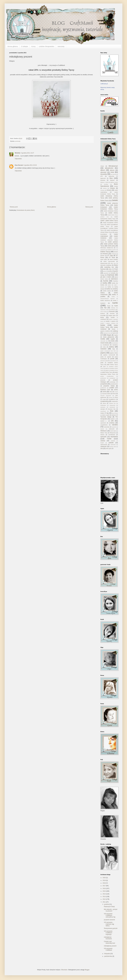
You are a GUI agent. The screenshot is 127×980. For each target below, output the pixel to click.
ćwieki (115, 200)
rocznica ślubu (106, 394)
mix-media (111, 341)
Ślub (112, 411)
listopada (107, 954)
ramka (116, 390)
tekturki (114, 415)
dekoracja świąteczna (107, 248)
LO (102, 335)
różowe (111, 397)
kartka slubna (107, 291)
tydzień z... (104, 421)
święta (102, 413)
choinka (102, 190)
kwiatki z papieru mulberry (108, 323)
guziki (116, 271)
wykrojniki (103, 437)
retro (111, 392)
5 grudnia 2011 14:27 (27, 153)
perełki (112, 359)
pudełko (112, 388)
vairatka (115, 425)
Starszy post (89, 207)
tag (108, 413)
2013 (104, 897)
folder (110, 269)
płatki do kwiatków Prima (112, 370)
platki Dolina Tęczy (112, 365)
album (103, 170)
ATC (102, 176)
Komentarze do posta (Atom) (26, 210)
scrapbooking (105, 401)
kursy (102, 317)
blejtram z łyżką (104, 182)
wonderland (112, 435)
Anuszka (104, 174)
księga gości (112, 315)
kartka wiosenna (105, 300)
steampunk (112, 407)
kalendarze (114, 279)
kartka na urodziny (112, 289)
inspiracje (111, 275)
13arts (102, 166)
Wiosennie (113, 433)
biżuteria (103, 180)
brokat (116, 186)
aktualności (109, 168)
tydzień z (113, 419)
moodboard (106, 345)
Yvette (109, 439)
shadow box (112, 403)
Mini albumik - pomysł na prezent (111, 910)
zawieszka (113, 445)
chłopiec (112, 188)
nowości (103, 349)
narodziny (115, 345)
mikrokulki (103, 341)
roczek (116, 392)
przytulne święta (109, 386)
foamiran (103, 269)
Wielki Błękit (113, 431)
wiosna (102, 435)
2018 (104, 883)
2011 (104, 902)
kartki (115, 303)
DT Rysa (112, 257)
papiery (103, 353)
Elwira (116, 265)
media (103, 339)
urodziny (112, 423)
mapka (116, 335)
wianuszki (112, 429)
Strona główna (13, 46)
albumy (112, 170)
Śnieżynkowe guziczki (111, 928)
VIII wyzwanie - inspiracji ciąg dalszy (109, 924)
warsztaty (61, 46)
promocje (18, 141)
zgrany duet (113, 447)
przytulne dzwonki (109, 920)
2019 (104, 880)
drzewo (102, 256)
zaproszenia (104, 445)
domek (116, 252)
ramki (104, 392)
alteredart (103, 172)
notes (104, 347)
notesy (111, 347)
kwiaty (103, 325)
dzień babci (104, 259)
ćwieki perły (111, 246)
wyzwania (114, 437)
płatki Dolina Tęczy (107, 372)
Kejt (105, 308)
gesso (105, 271)
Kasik (116, 306)
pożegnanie (112, 378)
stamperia (103, 407)
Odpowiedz (18, 159)
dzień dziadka (114, 259)
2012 (104, 899)
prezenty (103, 380)
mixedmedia (115, 343)
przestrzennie (114, 384)
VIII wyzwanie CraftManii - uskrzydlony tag (110, 915)
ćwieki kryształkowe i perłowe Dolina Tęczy (109, 228)
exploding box (109, 267)
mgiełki (113, 339)
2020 (104, 878)
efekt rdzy (113, 263)
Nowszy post (14, 207)
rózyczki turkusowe (106, 396)
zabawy (103, 441)
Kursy (33, 46)
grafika (110, 271)
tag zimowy (115, 413)
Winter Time (104, 433)
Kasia (109, 306)
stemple (103, 409)
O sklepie (25, 46)
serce (104, 403)
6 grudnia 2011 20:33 (30, 165)
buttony (105, 188)
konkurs (103, 313)
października (108, 956)
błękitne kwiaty (114, 182)
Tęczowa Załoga (106, 417)
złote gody (109, 448)
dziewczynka (104, 263)
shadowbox (103, 405)
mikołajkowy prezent (110, 946)
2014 (104, 894)
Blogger (87, 970)
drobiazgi (114, 254)
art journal (113, 174)
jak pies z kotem (106, 277)
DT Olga (110, 256)
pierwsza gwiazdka (105, 361)
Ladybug (115, 331)
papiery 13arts (114, 353)
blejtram (112, 180)
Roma (114, 394)
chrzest (109, 190)
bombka (106, 184)
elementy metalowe (106, 265)
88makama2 (113, 166)
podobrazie (103, 378)
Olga (114, 349)
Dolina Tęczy (105, 252)
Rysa (116, 397)
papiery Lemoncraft (109, 355)
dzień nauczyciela (109, 261)
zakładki (111, 443)
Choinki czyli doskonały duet (109, 942)
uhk (112, 421)
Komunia (112, 312)
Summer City (112, 409)
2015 (104, 891)
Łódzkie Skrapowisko (47, 46)
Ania (112, 172)
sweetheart (103, 411)
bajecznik (103, 178)
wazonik (114, 427)
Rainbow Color (105, 390)
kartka (105, 283)
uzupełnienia (104, 425)
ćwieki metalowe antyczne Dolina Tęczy (109, 240)
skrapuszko (113, 405)
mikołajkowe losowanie (108, 938)
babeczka (111, 176)
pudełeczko (103, 388)
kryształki (103, 315)
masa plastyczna (109, 337)
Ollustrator (64, 970)
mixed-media (104, 343)
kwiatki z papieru (111, 321)
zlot (102, 448)
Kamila (106, 281)
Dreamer (105, 254)
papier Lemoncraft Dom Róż (108, 351)
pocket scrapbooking (107, 376)
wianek (102, 429)
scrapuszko (115, 401)
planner (114, 361)
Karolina (115, 281)
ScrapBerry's (112, 399)
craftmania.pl (104, 84)
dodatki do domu (112, 250)
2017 (104, 886)
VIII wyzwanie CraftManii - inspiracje (108, 933)
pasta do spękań (106, 357)
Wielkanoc (104, 431)
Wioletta (17, 153)
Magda (109, 335)
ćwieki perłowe (113, 242)
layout (114, 333)
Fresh (116, 269)
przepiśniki (104, 384)
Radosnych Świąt (109, 907)
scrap (104, 399)
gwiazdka (106, 273)
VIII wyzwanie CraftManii (108, 949)
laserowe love (107, 333)
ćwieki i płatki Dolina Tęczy (109, 221)
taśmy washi (106, 415)
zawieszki (103, 446)
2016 (104, 888)
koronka (112, 313)
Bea (111, 178)
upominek (103, 423)
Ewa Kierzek (19, 165)
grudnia (107, 904)
